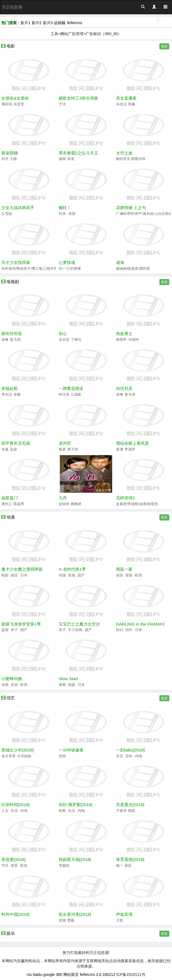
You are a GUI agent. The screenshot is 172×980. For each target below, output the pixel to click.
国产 (81, 575)
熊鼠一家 (124, 569)
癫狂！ (65, 208)
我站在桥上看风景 (132, 443)
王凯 (120, 920)
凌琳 (5, 340)
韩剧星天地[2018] (75, 859)
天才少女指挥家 (16, 262)
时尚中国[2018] (15, 914)
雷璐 (62, 920)
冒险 (129, 575)
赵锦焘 (64, 504)
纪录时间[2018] (15, 805)
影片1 (26, 23)
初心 (63, 333)
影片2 (37, 23)
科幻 (120, 630)
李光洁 (7, 395)
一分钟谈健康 (71, 750)
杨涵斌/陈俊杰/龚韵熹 (133, 269)
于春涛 (121, 811)
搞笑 (14, 575)
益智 (5, 630)
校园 (5, 575)
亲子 (14, 630)
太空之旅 (124, 153)
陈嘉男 (19, 504)
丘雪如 (7, 214)
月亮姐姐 (24, 756)
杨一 (120, 866)
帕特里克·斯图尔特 (131, 159)
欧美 (139, 575)
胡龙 (71, 159)
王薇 (13, 159)
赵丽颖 (60, 23)
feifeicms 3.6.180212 (98, 975)
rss (29, 975)
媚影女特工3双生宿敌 (78, 98)
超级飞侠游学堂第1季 (21, 624)
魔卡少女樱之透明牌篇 (22, 569)
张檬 (17, 395)
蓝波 (13, 449)
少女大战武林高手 (18, 208)
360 (59, 975)
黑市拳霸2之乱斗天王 (78, 153)
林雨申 (121, 340)
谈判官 (65, 443)
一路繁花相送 (71, 388)
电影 (11, 46)
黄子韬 (73, 449)
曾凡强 (15, 340)
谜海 (120, 262)
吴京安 (64, 340)
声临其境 (124, 914)
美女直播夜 (126, 98)
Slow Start (68, 679)
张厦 (5, 449)
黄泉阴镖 (10, 153)
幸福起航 (10, 388)
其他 (71, 575)
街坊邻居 (124, 388)
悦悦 (62, 756)
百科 (129, 756)
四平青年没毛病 (16, 443)
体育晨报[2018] (130, 859)
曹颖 (71, 920)
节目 (5, 866)
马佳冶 (121, 104)
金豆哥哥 (9, 756)
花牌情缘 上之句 (131, 208)
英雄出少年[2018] (18, 750)
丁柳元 (76, 340)
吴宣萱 (19, 104)
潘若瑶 (7, 104)
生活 (120, 756)
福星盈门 (10, 498)
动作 (129, 630)
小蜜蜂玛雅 (12, 679)
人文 (5, 811)
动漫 (11, 517)
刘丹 (5, 159)
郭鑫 (132, 104)
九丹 (63, 498)
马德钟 (133, 340)
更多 (164, 46)
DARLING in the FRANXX (140, 624)
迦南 (62, 159)
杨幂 (62, 449)
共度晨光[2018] (130, 805)
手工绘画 (75, 630)
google (49, 975)
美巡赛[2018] (13, 859)
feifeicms (74, 23)
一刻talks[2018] (130, 750)
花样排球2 (126, 498)
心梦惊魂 (67, 262)
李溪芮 (130, 449)
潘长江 (7, 504)
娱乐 (11, 933)
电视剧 (13, 282)
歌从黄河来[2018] (75, 914)
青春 (62, 685)
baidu (38, 975)
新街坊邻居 (12, 333)
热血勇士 (124, 333)
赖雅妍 (76, 504)
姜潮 (120, 449)
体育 (14, 866)
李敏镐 (64, 866)
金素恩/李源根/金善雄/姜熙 (137, 504)
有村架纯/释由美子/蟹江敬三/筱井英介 (31, 269)
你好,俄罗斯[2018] (75, 805)
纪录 (62, 214)
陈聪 (132, 811)
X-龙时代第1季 (72, 569)
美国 (72, 214)
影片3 (48, 23)
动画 (5, 685)
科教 (62, 811)
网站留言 (71, 975)
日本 (24, 575)
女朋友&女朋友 (15, 98)
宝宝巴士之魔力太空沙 (79, 624)
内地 (139, 756)
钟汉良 (64, 395)
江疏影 (76, 395)
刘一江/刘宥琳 (70, 269)
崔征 (128, 866)
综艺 (11, 698)
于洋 (62, 104)
